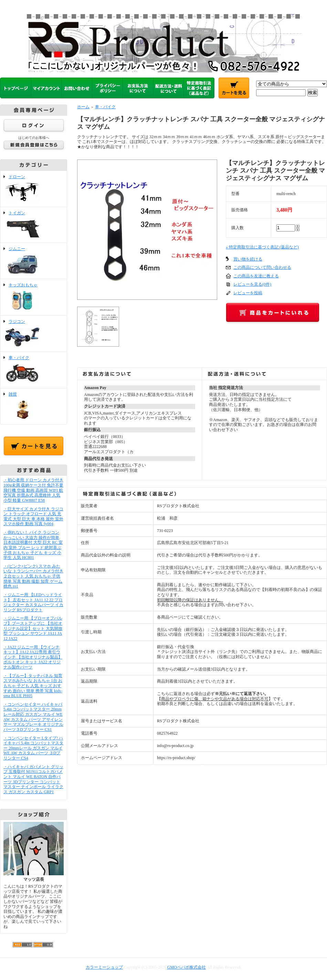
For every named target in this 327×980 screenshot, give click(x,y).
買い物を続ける (248, 259)
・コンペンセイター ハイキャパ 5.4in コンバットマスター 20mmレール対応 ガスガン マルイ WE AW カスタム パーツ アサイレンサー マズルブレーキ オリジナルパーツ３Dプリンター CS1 (33, 717)
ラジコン (34, 334)
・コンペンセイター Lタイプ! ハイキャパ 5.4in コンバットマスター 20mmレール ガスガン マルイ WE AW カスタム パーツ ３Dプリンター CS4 (33, 748)
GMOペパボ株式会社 (187, 967)
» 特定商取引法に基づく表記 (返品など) (262, 247)
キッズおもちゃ (34, 297)
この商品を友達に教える (256, 276)
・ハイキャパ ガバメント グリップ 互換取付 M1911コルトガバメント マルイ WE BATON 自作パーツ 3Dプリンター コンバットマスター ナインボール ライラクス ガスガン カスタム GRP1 (33, 779)
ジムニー (34, 261)
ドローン (34, 189)
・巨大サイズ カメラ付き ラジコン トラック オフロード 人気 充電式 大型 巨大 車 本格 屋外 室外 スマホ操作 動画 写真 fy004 (33, 517)
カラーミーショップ (104, 967)
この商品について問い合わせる (262, 267)
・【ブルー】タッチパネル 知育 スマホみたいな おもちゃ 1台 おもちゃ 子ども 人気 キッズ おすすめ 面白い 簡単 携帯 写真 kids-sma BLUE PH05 (33, 686)
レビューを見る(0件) (252, 284)
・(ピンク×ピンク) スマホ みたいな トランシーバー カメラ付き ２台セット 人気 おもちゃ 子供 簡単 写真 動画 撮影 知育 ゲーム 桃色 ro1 (33, 576)
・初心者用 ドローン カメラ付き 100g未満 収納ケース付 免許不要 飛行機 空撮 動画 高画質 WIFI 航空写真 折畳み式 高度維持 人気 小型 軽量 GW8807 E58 (33, 490)
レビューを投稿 (248, 293)
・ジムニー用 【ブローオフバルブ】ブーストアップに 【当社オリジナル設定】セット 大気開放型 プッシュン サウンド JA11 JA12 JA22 (33, 628)
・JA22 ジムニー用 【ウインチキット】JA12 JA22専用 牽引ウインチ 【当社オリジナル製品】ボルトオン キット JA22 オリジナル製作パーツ (33, 657)
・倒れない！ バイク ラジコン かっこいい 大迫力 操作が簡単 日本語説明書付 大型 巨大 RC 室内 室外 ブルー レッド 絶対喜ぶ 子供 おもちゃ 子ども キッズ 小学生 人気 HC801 (33, 545)
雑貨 (34, 406)
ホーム (83, 107)
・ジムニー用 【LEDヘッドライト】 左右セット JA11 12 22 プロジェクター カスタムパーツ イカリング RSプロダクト (33, 602)
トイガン (34, 225)
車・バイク (34, 370)
